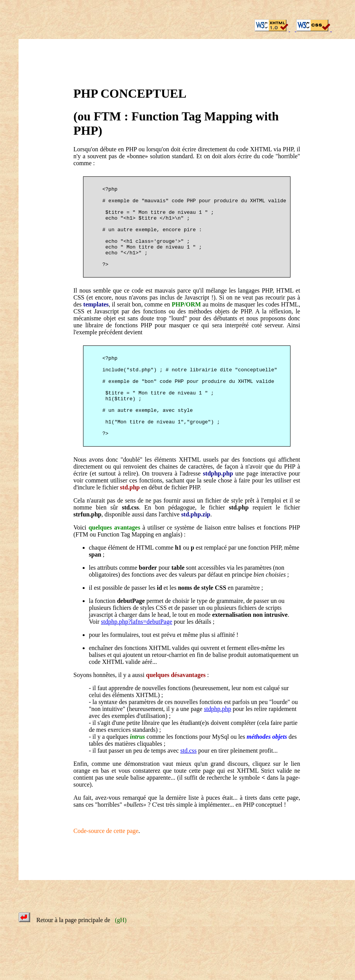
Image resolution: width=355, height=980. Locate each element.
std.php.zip (196, 551)
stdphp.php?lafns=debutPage (137, 659)
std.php (130, 524)
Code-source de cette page (106, 868)
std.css (130, 544)
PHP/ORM (187, 323)
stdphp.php (218, 510)
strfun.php (87, 551)
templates (96, 323)
